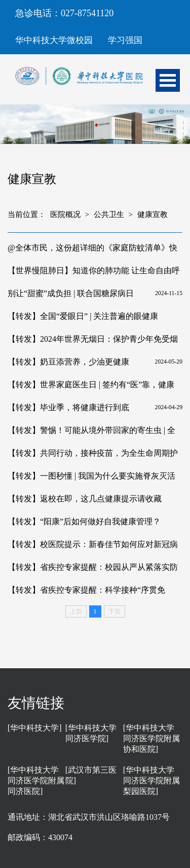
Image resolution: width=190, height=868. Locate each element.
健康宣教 (153, 214)
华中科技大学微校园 (54, 40)
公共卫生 (109, 214)
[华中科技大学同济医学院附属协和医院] (151, 738)
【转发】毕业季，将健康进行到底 (68, 407)
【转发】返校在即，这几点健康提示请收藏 (85, 499)
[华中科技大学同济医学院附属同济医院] (36, 781)
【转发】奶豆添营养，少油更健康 (68, 362)
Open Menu (168, 80)
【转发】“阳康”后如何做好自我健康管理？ (84, 521)
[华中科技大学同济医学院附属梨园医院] (151, 781)
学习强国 (125, 40)
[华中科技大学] (35, 728)
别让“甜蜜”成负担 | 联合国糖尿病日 (71, 293)
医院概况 (65, 214)
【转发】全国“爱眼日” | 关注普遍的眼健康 (83, 316)
